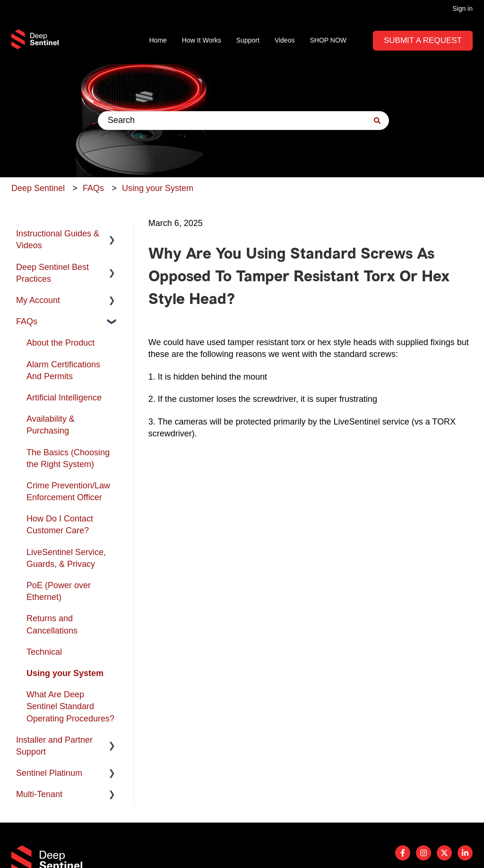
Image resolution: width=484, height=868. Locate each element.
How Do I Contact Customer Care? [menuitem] (60, 525)
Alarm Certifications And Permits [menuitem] (63, 370)
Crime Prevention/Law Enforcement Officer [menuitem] (68, 491)
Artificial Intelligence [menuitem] (64, 398)
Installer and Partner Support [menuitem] (54, 746)
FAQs (93, 188)
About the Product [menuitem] (60, 343)
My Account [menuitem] (38, 300)
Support (248, 40)
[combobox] (243, 121)
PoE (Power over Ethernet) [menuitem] (59, 591)
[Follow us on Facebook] (403, 853)
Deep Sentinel (38, 188)
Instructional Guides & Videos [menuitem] (58, 239)
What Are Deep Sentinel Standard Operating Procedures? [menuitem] (70, 706)
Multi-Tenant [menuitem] (39, 794)
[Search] (377, 121)
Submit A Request (423, 40)
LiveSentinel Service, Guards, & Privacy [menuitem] (66, 558)
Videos (285, 40)
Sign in (462, 9)
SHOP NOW (328, 40)
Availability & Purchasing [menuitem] (51, 425)
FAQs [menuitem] (27, 321)
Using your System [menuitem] (65, 673)
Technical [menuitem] (44, 652)
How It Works (202, 40)
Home (158, 40)
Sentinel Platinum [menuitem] (49, 773)
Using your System (158, 188)
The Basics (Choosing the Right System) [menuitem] (68, 458)
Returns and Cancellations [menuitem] (52, 624)
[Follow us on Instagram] (423, 853)
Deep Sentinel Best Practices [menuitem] (52, 273)
